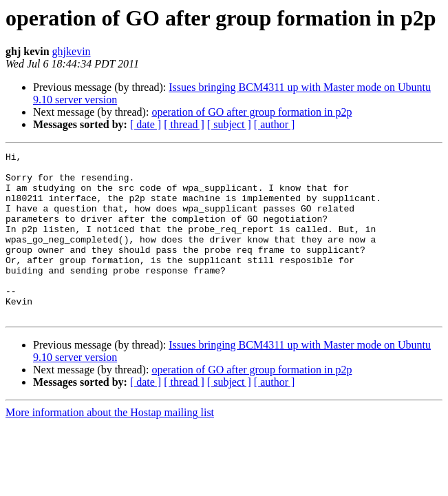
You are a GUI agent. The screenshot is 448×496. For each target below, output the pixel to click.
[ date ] (146, 124)
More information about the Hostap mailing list (110, 445)
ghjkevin (72, 51)
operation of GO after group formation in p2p (252, 112)
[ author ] (275, 124)
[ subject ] (229, 124)
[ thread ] (184, 124)
